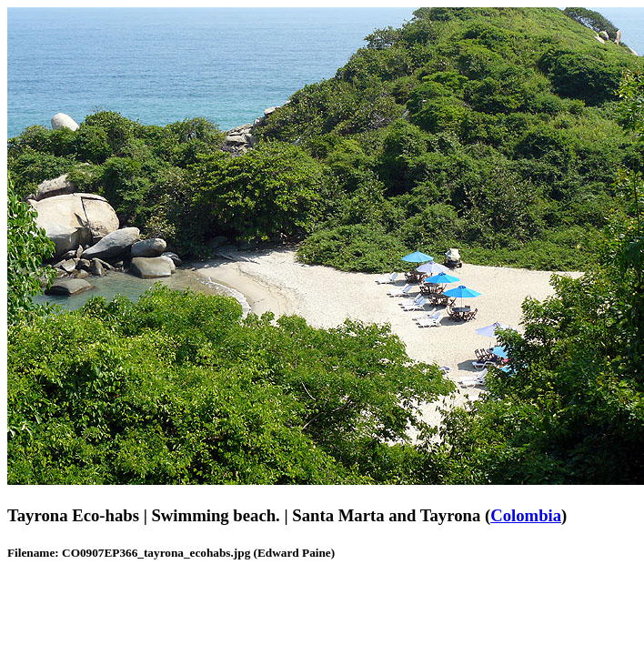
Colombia (526, 515)
